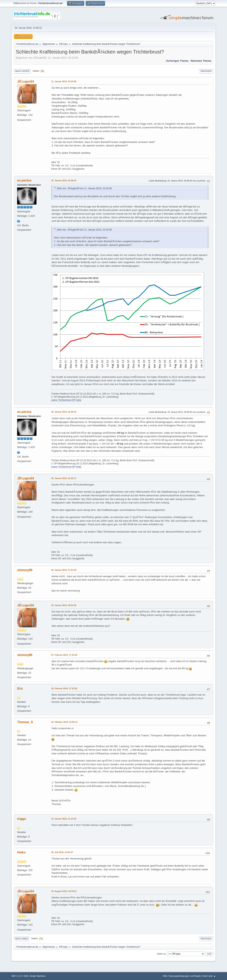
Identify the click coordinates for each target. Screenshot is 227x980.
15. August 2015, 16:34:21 (64, 891)
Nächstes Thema (201, 61)
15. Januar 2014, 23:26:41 (64, 180)
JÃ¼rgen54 (25, 82)
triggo (21, 819)
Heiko (21, 852)
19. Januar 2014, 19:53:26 (64, 605)
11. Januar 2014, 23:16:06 (64, 81)
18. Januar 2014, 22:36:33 (64, 412)
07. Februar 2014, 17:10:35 (64, 655)
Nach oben (21, 939)
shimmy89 (25, 570)
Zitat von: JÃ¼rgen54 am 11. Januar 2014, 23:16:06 (84, 188)
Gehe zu (161, 954)
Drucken (206, 71)
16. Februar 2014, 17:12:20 (64, 688)
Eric (20, 689)
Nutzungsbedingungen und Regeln (185, 976)
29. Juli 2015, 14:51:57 (62, 852)
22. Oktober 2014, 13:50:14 (64, 722)
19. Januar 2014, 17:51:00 (64, 570)
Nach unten (22, 71)
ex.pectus (24, 180)
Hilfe (165, 976)
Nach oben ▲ (209, 976)
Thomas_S (25, 722)
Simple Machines (38, 976)
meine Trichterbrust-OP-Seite (66, 400)
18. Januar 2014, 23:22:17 (64, 478)
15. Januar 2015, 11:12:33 (64, 819)
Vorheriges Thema (177, 61)
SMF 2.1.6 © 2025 (20, 976)
